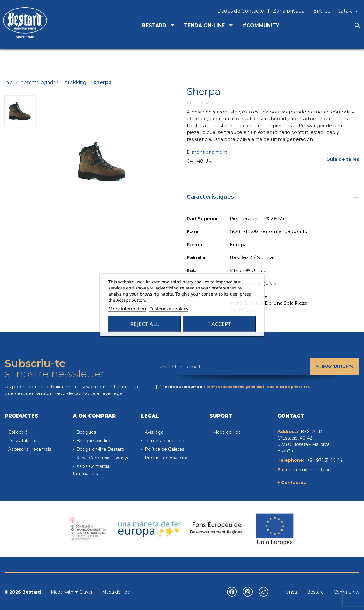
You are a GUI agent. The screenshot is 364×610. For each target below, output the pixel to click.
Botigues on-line (93, 441)
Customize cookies (169, 309)
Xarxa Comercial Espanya (102, 458)
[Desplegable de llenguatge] (348, 11)
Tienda (290, 592)
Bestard (315, 592)
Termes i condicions (165, 441)
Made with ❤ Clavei (71, 592)
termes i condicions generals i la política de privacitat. (258, 387)
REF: (191, 103)
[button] (343, 159)
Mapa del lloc (226, 432)
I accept (220, 324)
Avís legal (154, 432)
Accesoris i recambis (29, 449)
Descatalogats (23, 441)
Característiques (273, 197)
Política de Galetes (164, 449)
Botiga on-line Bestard (100, 449)
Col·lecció (17, 432)
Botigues (86, 432)
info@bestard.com (313, 470)
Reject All (145, 324)
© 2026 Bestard (23, 592)
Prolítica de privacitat (166, 458)
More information (127, 309)
